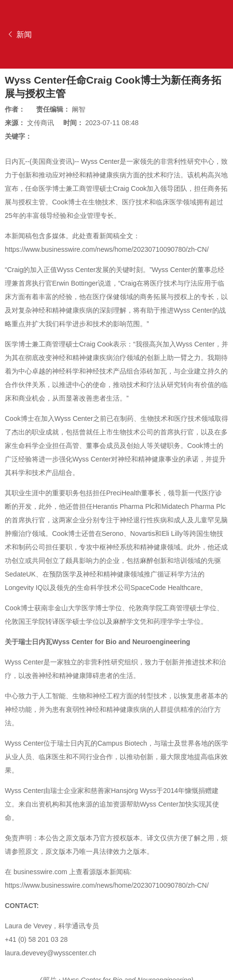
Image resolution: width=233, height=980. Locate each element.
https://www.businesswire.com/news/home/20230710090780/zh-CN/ (107, 249)
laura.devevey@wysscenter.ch (50, 953)
